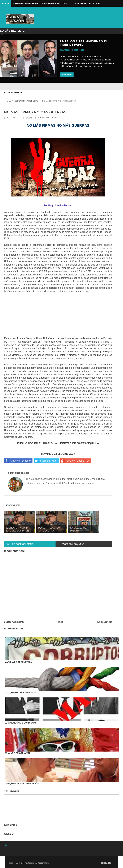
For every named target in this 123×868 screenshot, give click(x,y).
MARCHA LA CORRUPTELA (18, 662)
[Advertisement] (58, 318)
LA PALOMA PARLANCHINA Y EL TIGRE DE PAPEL (84, 43)
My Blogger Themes (43, 863)
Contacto (106, 863)
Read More (67, 75)
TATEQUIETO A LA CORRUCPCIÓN (22, 784)
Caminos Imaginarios (26, 3)
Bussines (10, 825)
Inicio (6, 3)
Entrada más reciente (14, 622)
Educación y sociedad (55, 3)
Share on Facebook (18, 461)
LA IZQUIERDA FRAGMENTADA (20, 692)
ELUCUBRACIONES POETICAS (86, 3)
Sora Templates (25, 863)
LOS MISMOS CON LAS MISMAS (21, 723)
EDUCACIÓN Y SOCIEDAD (48, 118)
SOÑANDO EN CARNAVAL (17, 753)
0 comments (78, 50)
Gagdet (9, 834)
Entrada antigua (105, 622)
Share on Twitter (46, 461)
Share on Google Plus (75, 461)
